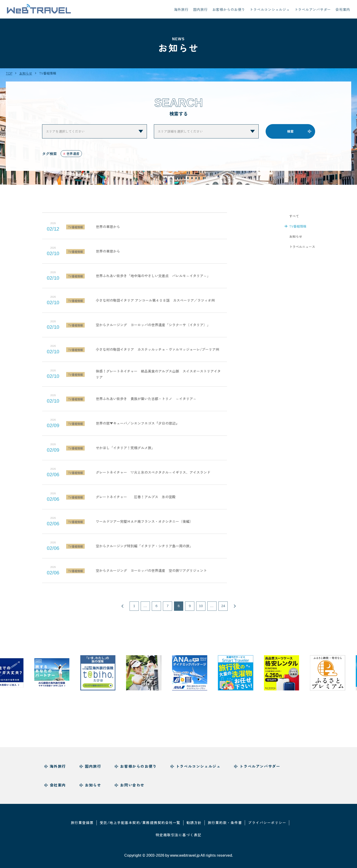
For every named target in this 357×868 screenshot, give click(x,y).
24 (223, 609)
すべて (294, 219)
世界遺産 (73, 154)
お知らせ (296, 239)
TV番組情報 (298, 229)
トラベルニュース (302, 249)
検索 (290, 131)
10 (201, 609)
